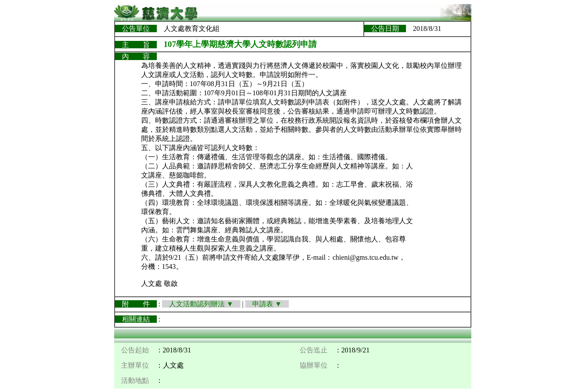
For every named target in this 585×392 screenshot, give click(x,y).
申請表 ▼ (267, 304)
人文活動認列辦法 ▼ (201, 304)
